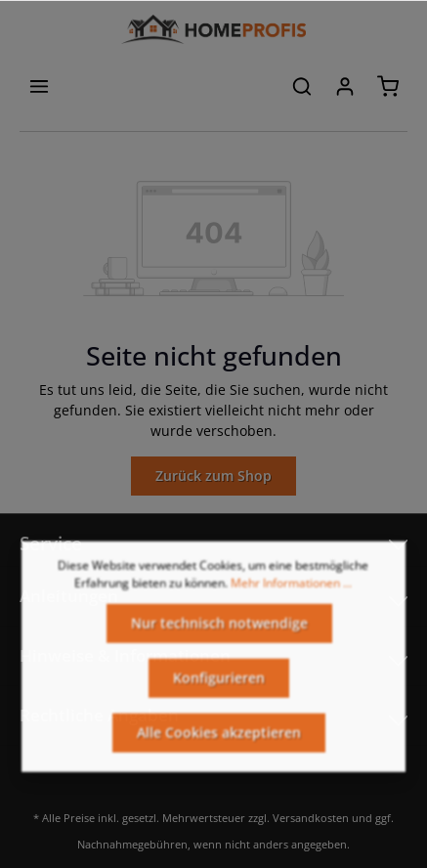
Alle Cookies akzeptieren (219, 742)
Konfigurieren (219, 688)
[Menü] (39, 86)
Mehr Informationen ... (291, 593)
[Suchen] (302, 86)
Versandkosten (311, 818)
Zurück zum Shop (213, 476)
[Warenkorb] (388, 86)
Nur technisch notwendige (219, 633)
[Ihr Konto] (345, 86)
